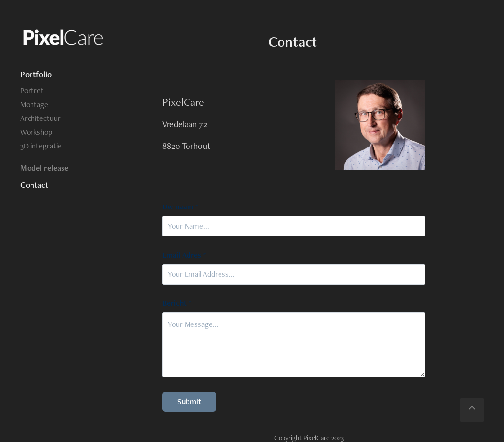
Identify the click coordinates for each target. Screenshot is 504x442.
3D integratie (41, 146)
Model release (44, 168)
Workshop (36, 132)
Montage (34, 104)
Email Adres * (184, 255)
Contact (34, 185)
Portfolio (36, 74)
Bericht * (177, 303)
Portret (32, 91)
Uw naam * (180, 207)
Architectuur (40, 118)
